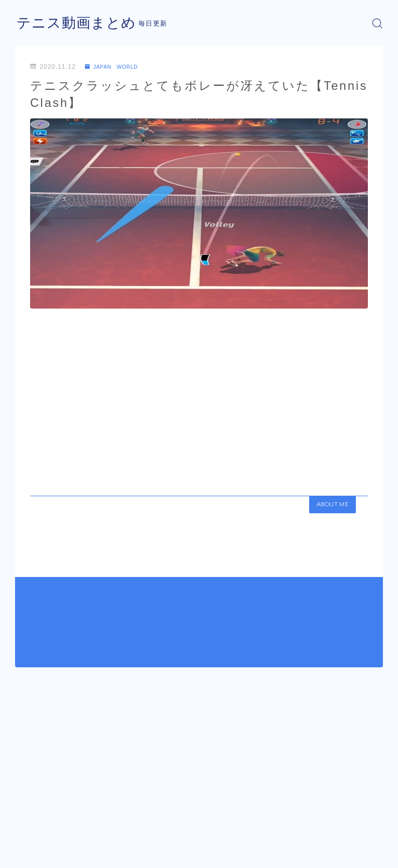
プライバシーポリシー (95, 850)
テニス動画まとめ (80, 23)
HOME (26, 820)
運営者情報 (30, 850)
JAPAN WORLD (116, 67)
